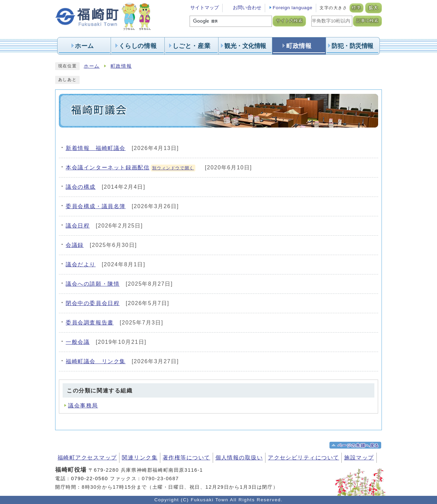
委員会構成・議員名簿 (96, 206)
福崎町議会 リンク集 (96, 361)
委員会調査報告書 (90, 323)
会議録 (75, 245)
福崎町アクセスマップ (87, 458)
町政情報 (121, 66)
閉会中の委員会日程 (93, 303)
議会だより (81, 264)
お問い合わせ (247, 8)
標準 (357, 8)
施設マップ (359, 458)
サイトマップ (205, 8)
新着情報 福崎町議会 (96, 148)
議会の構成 (81, 187)
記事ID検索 (367, 21)
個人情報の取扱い (239, 458)
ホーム (92, 66)
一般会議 (78, 342)
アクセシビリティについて (303, 458)
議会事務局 (83, 406)
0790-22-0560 (90, 478)
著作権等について (187, 458)
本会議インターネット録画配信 (131, 167)
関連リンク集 (140, 458)
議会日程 (78, 226)
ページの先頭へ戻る (358, 446)
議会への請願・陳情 (93, 284)
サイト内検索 (289, 21)
